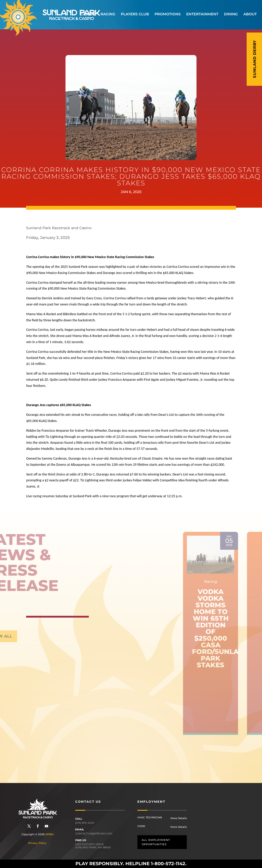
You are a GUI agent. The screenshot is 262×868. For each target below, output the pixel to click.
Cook (141, 826)
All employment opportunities (156, 842)
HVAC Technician (150, 817)
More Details (179, 818)
